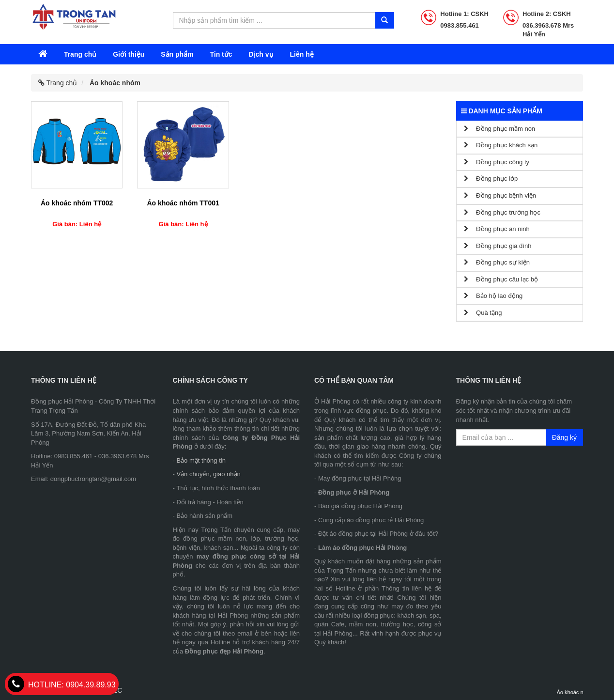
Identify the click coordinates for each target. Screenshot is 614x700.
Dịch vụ (261, 54)
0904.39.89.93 (62, 685)
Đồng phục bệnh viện (500, 195)
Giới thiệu (129, 54)
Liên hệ (301, 54)
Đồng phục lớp (491, 179)
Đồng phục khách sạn (501, 145)
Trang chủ (80, 54)
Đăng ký (564, 437)
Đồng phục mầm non (500, 129)
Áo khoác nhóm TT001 (183, 203)
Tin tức (221, 54)
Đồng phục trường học (502, 212)
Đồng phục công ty (497, 162)
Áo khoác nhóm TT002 (77, 203)
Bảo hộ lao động (493, 296)
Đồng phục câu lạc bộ (501, 279)
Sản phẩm (177, 54)
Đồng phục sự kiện (497, 262)
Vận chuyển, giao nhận (208, 474)
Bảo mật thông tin (201, 460)
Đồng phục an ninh (497, 229)
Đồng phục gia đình (498, 246)
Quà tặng (483, 313)
